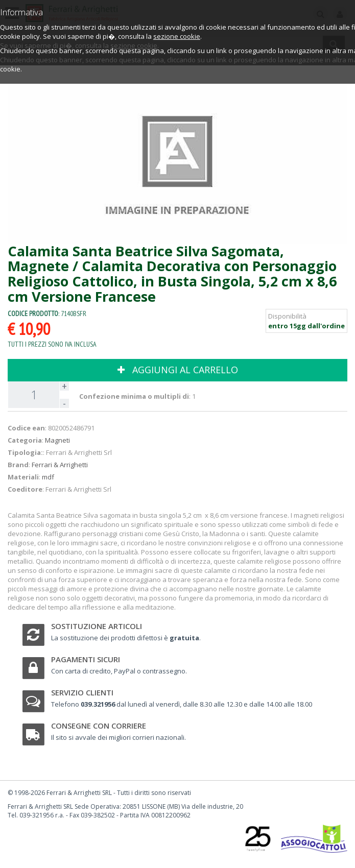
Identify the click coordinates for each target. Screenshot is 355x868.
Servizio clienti (82, 692)
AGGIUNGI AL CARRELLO (178, 370)
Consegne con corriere (99, 726)
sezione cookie (177, 36)
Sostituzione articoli (97, 626)
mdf (48, 477)
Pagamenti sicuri (86, 659)
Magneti (57, 440)
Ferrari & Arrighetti (60, 465)
